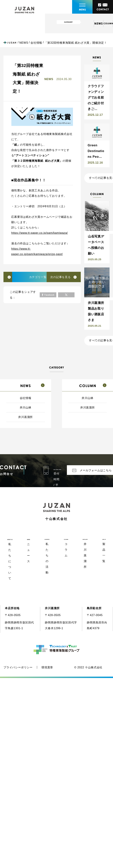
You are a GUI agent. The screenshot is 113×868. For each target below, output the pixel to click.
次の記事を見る (60, 277)
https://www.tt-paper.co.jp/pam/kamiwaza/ (40, 233)
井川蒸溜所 (25, 417)
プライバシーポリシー (18, 667)
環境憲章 (47, 667)
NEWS (24, 43)
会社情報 (36, 43)
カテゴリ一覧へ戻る (42, 277)
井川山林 (26, 408)
